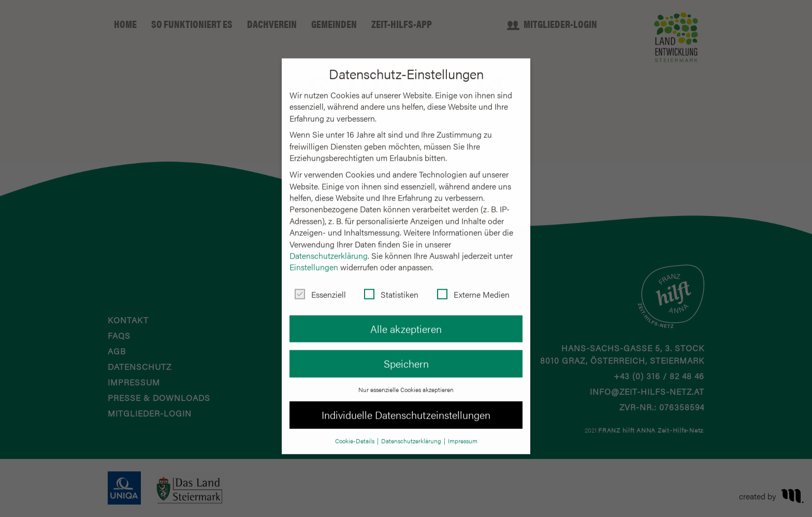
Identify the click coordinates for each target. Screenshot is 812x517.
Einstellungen (314, 258)
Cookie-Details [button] (356, 432)
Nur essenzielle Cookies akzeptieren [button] (406, 380)
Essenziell (320, 285)
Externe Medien (473, 285)
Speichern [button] (406, 354)
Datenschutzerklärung (329, 246)
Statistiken (391, 285)
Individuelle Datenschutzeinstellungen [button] (406, 405)
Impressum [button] (463, 432)
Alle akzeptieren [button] (406, 319)
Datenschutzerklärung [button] (412, 432)
